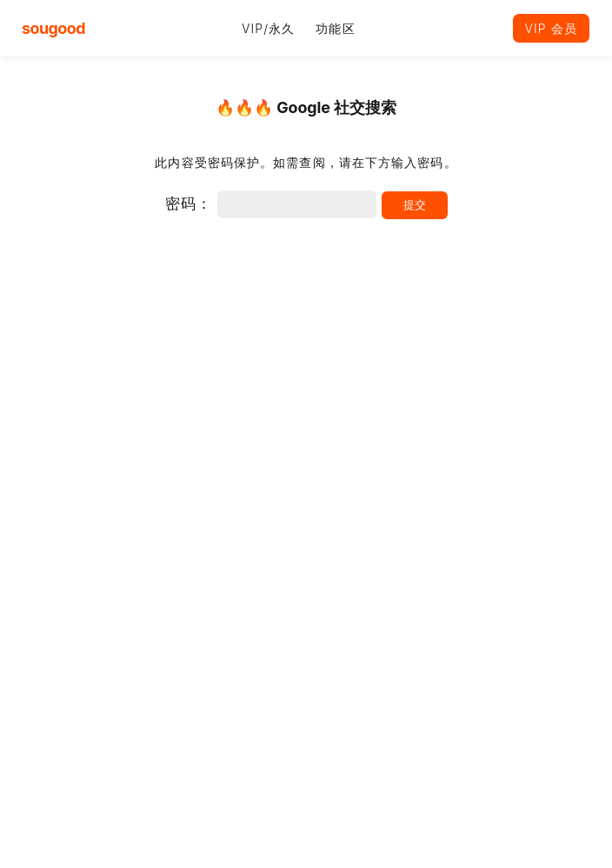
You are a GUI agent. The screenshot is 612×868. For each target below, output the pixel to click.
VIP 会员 (551, 28)
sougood (53, 28)
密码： (271, 204)
